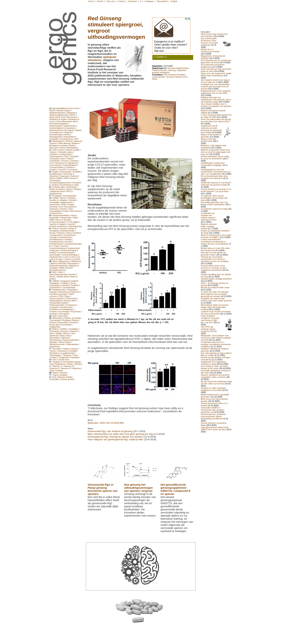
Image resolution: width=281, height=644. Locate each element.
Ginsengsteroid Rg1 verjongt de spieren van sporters (115, 437)
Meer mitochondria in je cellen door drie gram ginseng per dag (120, 434)
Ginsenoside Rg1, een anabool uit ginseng (110, 431)
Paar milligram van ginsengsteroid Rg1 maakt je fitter (115, 439)
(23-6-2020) (170, 77)
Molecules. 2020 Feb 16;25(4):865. (106, 423)
